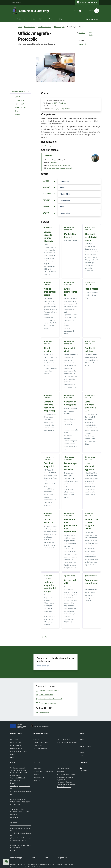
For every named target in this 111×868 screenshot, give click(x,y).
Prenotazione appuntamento (66, 784)
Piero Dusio (37, 781)
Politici (12, 755)
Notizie (82, 739)
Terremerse (37, 768)
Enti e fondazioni (16, 745)
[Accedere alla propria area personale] (87, 2)
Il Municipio (48, 156)
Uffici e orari (14, 814)
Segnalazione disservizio (64, 782)
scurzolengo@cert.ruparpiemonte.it (60, 168)
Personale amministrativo (19, 751)
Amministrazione (19, 19)
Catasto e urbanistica (40, 748)
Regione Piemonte (17, 2)
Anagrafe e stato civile (69, 229)
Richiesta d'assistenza (64, 787)
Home (20, 27)
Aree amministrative (17, 739)
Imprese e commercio (63, 739)
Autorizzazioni (70, 576)
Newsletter (83, 771)
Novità (32, 19)
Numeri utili (14, 817)
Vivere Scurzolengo (56, 19)
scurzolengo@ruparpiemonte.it (60, 108)
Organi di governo (16, 748)
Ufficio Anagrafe (59, 27)
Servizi (42, 19)
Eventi (82, 755)
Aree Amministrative (45, 27)
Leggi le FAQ (61, 780)
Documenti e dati (16, 742)
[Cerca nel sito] (96, 11)
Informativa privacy (63, 768)
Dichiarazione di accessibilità (66, 774)
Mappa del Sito (62, 858)
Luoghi (82, 752)
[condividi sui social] (81, 33)
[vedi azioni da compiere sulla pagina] (89, 34)
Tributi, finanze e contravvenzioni (67, 744)
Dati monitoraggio (16, 858)
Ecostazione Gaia (39, 778)
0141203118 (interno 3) (59, 103)
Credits (46, 858)
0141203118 (55, 163)
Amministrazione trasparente (66, 777)
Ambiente (48, 228)
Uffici (12, 758)
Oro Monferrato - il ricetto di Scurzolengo (44, 773)
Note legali (60, 771)
